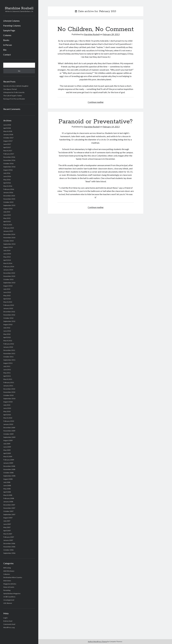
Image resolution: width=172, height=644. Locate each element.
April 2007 (7, 531)
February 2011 (9, 382)
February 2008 (9, 498)
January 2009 (8, 463)
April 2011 (7, 376)
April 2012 (7, 337)
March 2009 (8, 457)
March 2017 (8, 151)
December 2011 (9, 350)
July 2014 (7, 250)
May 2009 (7, 450)
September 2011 (9, 360)
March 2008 (8, 495)
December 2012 (9, 312)
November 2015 (9, 199)
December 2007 (9, 505)
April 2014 (7, 260)
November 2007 (9, 508)
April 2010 (7, 415)
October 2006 (8, 550)
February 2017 (9, 154)
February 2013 (9, 305)
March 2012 (8, 341)
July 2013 (7, 289)
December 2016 (9, 157)
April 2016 (7, 183)
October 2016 (8, 163)
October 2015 (8, 202)
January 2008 (8, 502)
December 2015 (9, 196)
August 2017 (8, 141)
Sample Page (9, 30)
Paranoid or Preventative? (96, 122)
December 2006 (9, 543)
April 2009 (7, 453)
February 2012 (9, 344)
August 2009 (8, 440)
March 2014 (8, 263)
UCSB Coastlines (9, 597)
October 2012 (8, 318)
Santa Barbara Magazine (12, 593)
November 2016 (9, 160)
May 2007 (7, 527)
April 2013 (7, 299)
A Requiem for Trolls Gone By (14, 92)
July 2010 (7, 405)
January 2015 (8, 231)
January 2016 (8, 192)
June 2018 (7, 125)
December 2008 (9, 466)
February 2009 (9, 460)
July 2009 (7, 444)
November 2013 (9, 276)
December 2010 (9, 389)
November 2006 (9, 547)
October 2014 (8, 241)
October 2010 (8, 395)
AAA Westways (9, 571)
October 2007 (8, 511)
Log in (5, 618)
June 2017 (7, 144)
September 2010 (9, 399)
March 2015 (8, 225)
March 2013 (8, 302)
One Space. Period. (10, 89)
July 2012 (7, 328)
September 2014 (9, 244)
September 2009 (9, 437)
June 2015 (7, 215)
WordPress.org (9, 627)
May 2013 (7, 296)
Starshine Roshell (19, 8)
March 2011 (8, 379)
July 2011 (7, 366)
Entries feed (8, 621)
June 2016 (7, 176)
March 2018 (8, 131)
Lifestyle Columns (11, 21)
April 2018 (7, 128)
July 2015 (7, 212)
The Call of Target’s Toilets (13, 96)
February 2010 (9, 421)
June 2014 (7, 254)
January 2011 (8, 386)
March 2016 (8, 186)
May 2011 (7, 373)
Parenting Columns (12, 26)
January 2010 (8, 424)
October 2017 (8, 138)
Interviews (7, 581)
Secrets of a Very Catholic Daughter (16, 86)
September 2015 (9, 205)
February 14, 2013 (111, 127)
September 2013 (9, 283)
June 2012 (7, 331)
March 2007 (8, 534)
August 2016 (8, 170)
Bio (5, 50)
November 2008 (9, 469)
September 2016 (9, 167)
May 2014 (7, 257)
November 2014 (9, 238)
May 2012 (7, 334)
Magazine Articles (10, 584)
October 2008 (8, 473)
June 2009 (7, 447)
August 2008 (8, 479)
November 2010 (9, 392)
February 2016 (9, 189)
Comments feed (9, 624)
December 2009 (9, 428)
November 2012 (9, 315)
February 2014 (9, 267)
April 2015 (7, 221)
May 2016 (7, 180)
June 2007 (7, 524)
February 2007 (9, 537)
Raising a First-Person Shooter (14, 99)
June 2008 (7, 485)
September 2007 (9, 514)
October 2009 (8, 434)
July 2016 (7, 173)
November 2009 (9, 431)
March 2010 (8, 418)
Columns (7, 35)
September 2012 (9, 321)
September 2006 (9, 553)
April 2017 (7, 147)
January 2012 (8, 347)
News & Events (9, 587)
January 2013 (8, 308)
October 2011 (8, 357)
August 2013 (8, 286)
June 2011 (7, 370)
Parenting (7, 590)
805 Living (7, 568)
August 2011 (8, 363)
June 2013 (7, 292)
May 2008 (7, 489)
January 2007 (8, 540)
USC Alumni (8, 603)
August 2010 (8, 402)
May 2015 (7, 218)
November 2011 (9, 353)
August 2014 (8, 247)
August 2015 (8, 209)
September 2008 (9, 476)
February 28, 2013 (111, 34)
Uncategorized (9, 600)
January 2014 (8, 270)
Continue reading (96, 102)
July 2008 (7, 482)
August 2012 (8, 324)
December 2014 (9, 234)
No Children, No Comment (96, 29)
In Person (8, 45)
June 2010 (7, 408)
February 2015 (9, 228)
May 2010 (7, 411)
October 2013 (8, 279)
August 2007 (8, 518)
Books (6, 40)
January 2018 (8, 135)
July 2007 (7, 521)
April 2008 (7, 492)
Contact (7, 55)
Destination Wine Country (13, 577)
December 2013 (9, 273)
